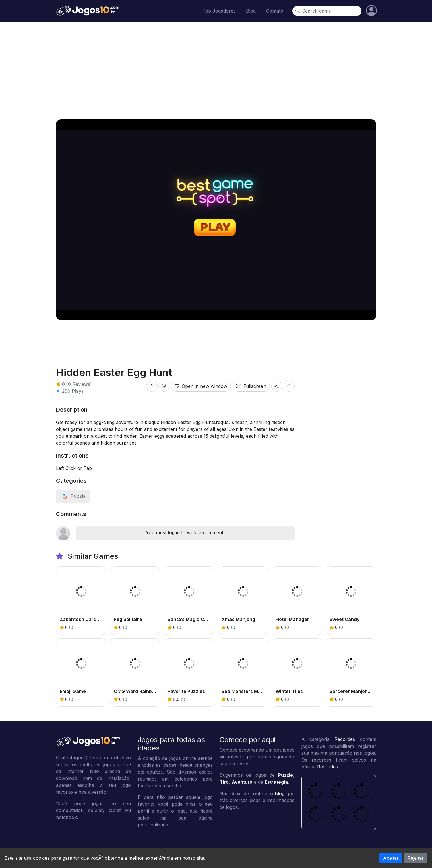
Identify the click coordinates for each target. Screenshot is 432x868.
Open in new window (201, 386)
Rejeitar (416, 858)
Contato (275, 11)
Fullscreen (251, 386)
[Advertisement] (216, 71)
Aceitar (391, 858)
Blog (251, 11)
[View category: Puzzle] (73, 496)
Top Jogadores (219, 11)
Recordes (345, 739)
